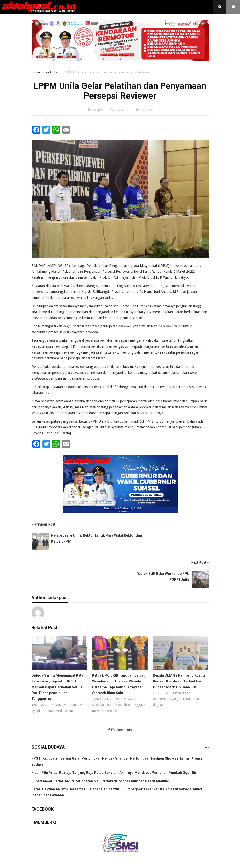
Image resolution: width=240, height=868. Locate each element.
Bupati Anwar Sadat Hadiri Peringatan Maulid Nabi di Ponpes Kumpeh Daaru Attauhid (100, 781)
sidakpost (98, 110)
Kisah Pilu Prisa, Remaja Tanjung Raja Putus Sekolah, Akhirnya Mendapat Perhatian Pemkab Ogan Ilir (114, 773)
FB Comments (120, 730)
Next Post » (200, 562)
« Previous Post (43, 524)
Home (36, 72)
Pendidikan (52, 72)
